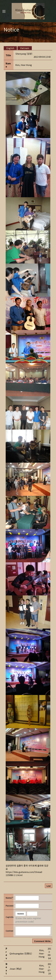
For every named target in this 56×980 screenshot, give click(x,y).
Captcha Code (9, 917)
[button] (24, 65)
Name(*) (9, 898)
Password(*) (9, 906)
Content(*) (9, 931)
